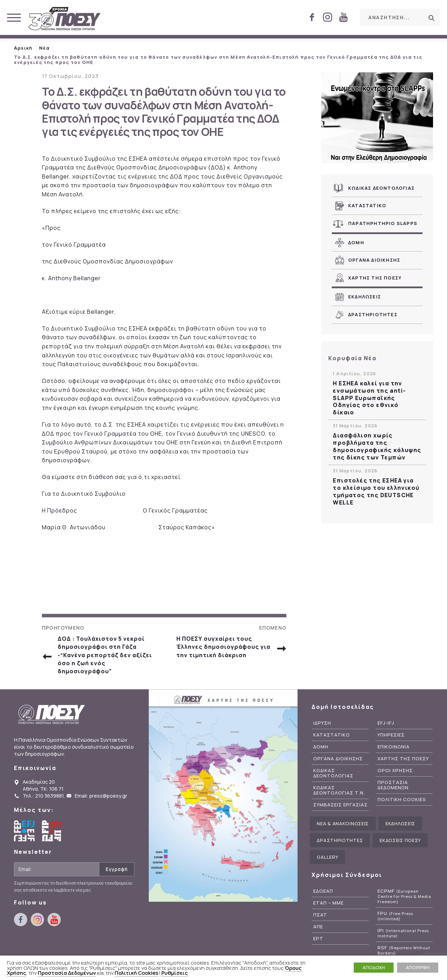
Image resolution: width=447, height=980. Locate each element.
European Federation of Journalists (24, 831)
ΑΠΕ (318, 927)
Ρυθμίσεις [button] (175, 973)
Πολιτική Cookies (136, 973)
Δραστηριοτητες (373, 314)
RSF (404, 950)
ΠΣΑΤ (320, 915)
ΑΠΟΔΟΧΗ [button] (374, 967)
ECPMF (404, 896)
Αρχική (23, 48)
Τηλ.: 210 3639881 (43, 796)
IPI (403, 933)
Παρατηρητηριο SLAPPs (383, 223)
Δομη (356, 242)
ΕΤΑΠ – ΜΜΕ (328, 903)
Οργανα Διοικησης (374, 260)
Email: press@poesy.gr (101, 796)
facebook (312, 17)
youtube (343, 17)
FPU (395, 916)
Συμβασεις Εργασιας (340, 805)
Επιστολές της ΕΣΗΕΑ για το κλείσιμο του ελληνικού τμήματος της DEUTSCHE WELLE (376, 491)
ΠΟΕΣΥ (65, 19)
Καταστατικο (367, 205)
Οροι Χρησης (395, 771)
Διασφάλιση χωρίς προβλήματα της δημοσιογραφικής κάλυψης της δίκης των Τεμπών (377, 446)
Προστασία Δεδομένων (67, 973)
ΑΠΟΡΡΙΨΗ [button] (418, 967)
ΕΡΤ (318, 939)
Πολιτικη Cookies (402, 800)
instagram (328, 17)
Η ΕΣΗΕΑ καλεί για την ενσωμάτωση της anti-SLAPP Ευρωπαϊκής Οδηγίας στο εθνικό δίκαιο (369, 398)
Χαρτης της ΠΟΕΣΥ (375, 278)
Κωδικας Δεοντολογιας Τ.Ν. (339, 790)
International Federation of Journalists (52, 831)
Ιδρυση (322, 723)
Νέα (44, 48)
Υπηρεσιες (391, 735)
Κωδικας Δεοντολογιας (381, 188)
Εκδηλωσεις (365, 297)
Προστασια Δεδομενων (393, 785)
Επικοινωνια (394, 747)
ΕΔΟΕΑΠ (323, 891)
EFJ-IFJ (386, 723)
